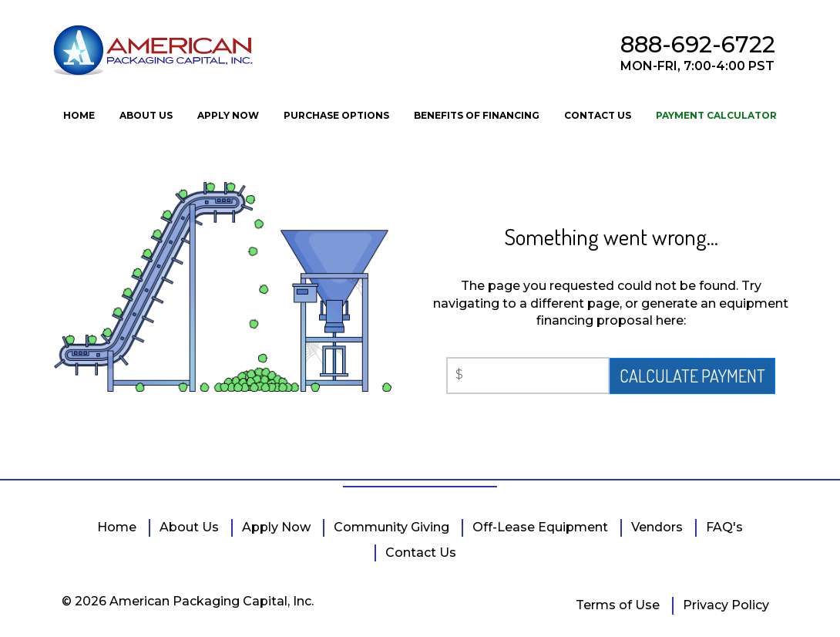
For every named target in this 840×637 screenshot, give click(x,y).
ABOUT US (146, 115)
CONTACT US (598, 115)
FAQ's (724, 527)
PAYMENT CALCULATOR (716, 115)
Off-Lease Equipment (540, 527)
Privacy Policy (726, 605)
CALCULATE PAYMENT (692, 376)
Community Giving (391, 527)
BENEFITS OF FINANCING (477, 115)
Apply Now (276, 527)
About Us (189, 527)
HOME (79, 115)
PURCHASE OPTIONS (336, 115)
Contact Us (421, 553)
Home (117, 527)
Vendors (657, 527)
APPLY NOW (228, 115)
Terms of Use (618, 605)
